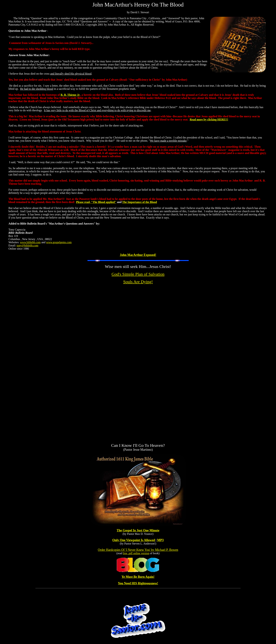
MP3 (160, 540)
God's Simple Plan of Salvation (138, 274)
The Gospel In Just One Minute (138, 530)
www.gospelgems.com (59, 242)
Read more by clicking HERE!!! (209, 120)
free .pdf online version (136, 553)
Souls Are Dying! (138, 282)
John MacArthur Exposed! (138, 255)
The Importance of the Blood (139, 202)
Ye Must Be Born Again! (138, 577)
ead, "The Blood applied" (101, 202)
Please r (81, 202)
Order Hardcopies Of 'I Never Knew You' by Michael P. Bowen (138, 550)
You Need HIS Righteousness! (138, 583)
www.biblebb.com (30, 242)
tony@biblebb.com (28, 245)
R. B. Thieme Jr (70, 95)
